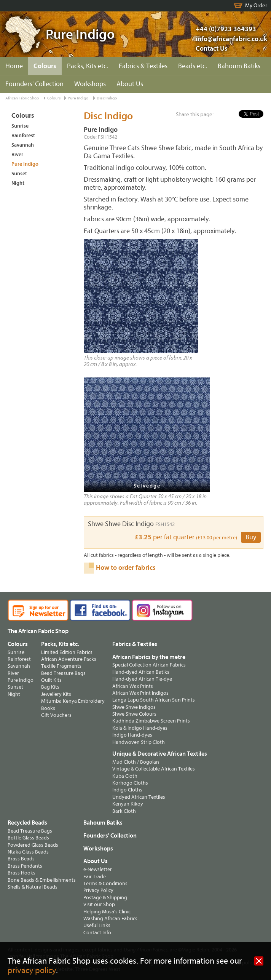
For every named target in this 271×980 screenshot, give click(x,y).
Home (14, 66)
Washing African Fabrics (110, 918)
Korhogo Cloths (130, 783)
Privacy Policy (98, 890)
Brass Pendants (25, 866)
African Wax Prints (133, 686)
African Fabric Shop (22, 98)
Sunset (19, 173)
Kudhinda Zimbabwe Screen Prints (151, 721)
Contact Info (97, 933)
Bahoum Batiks (239, 66)
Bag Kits (50, 687)
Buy (251, 537)
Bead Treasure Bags (63, 673)
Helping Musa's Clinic (107, 912)
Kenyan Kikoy (128, 804)
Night (18, 183)
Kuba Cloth (125, 776)
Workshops (90, 84)
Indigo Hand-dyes (132, 735)
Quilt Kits (51, 680)
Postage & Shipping (105, 898)
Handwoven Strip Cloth (139, 742)
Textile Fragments (61, 666)
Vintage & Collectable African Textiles (154, 769)
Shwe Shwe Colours (134, 714)
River (17, 154)
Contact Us (212, 49)
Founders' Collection (34, 84)
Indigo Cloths (127, 790)
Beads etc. (193, 66)
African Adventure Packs (69, 659)
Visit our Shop (99, 904)
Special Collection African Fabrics (149, 665)
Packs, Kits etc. (88, 66)
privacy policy (32, 971)
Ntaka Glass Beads (28, 852)
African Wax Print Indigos (140, 693)
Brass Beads (21, 859)
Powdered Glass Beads (33, 845)
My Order (256, 6)
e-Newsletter (98, 869)
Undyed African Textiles (139, 797)
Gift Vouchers (56, 715)
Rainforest (23, 135)
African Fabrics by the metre (149, 657)
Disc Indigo (107, 98)
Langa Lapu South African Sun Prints (154, 700)
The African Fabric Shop (38, 631)
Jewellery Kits (56, 694)
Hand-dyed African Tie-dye (142, 679)
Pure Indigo (78, 98)
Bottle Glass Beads (28, 838)
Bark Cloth (124, 811)
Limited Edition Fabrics (67, 652)
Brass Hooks (22, 873)
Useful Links (97, 925)
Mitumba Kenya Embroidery (73, 701)
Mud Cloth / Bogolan (136, 762)
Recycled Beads (27, 823)
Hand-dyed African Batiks (141, 672)
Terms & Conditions (105, 883)
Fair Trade (95, 877)
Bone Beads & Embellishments (42, 880)
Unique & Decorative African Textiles (160, 754)
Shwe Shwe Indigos (134, 707)
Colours (45, 66)
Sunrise (20, 126)
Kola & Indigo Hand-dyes (140, 728)
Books (48, 708)
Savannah (23, 145)
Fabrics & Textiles (143, 66)
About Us (130, 84)
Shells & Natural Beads (33, 887)
